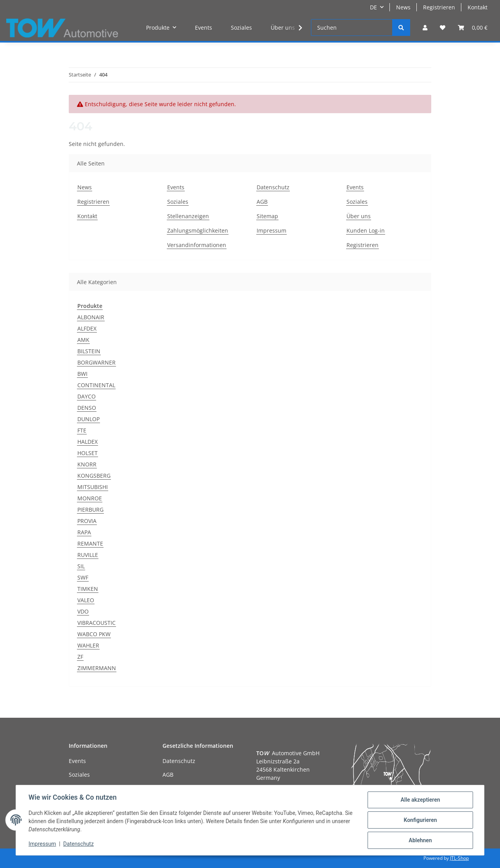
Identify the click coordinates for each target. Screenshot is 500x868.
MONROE (90, 498)
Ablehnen (420, 840)
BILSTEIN (89, 351)
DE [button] (373, 7)
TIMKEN (88, 589)
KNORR (87, 464)
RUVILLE (88, 555)
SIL (81, 566)
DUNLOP (88, 419)
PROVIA (87, 521)
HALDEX (87, 442)
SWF (83, 577)
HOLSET (87, 453)
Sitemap (267, 216)
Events (204, 28)
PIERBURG (90, 510)
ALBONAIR (91, 317)
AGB (262, 202)
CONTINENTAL (96, 385)
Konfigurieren (420, 820)
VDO (83, 611)
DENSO (87, 408)
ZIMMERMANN (97, 668)
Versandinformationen (197, 245)
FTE (82, 430)
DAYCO (87, 396)
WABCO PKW (94, 634)
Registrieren (439, 7)
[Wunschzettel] (443, 28)
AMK (83, 340)
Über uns (283, 28)
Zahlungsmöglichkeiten (198, 230)
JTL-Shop (459, 858)
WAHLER (88, 645)
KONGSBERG (94, 476)
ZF (80, 657)
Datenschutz (273, 187)
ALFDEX (87, 328)
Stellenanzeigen (188, 216)
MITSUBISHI (93, 487)
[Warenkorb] (473, 28)
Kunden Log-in (366, 230)
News (403, 7)
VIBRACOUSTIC (96, 623)
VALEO (86, 600)
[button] (425, 28)
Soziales (241, 28)
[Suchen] (352, 28)
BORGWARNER (96, 362)
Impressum (271, 230)
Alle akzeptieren (420, 800)
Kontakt (478, 7)
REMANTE (90, 543)
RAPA (84, 532)
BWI (82, 374)
